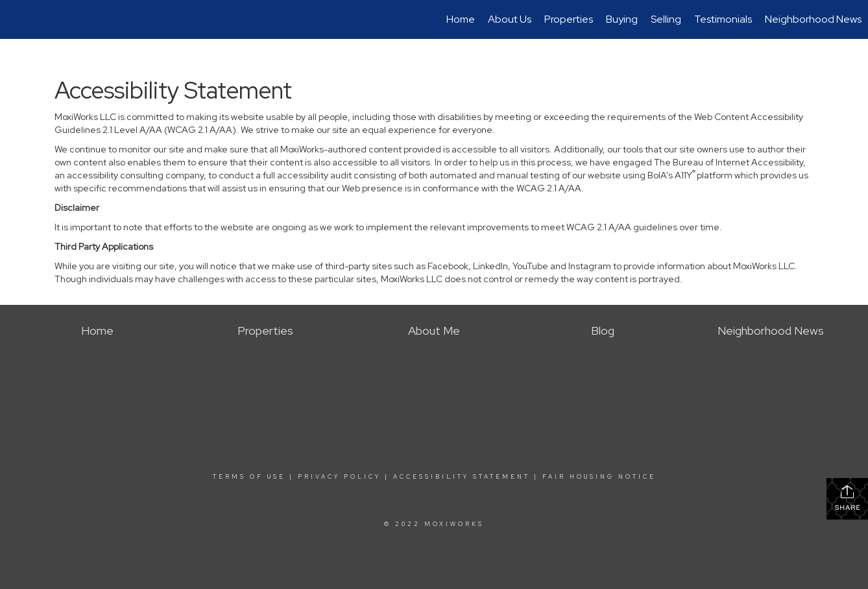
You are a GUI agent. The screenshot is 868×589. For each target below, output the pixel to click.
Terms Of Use (249, 477)
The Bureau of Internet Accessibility (729, 162)
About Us (510, 19)
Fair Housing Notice (599, 477)
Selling (666, 19)
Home (461, 19)
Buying (622, 19)
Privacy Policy (339, 477)
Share (848, 498)
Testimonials (723, 19)
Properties (569, 19)
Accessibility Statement (462, 477)
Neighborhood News (813, 19)
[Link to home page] (17, 19)
